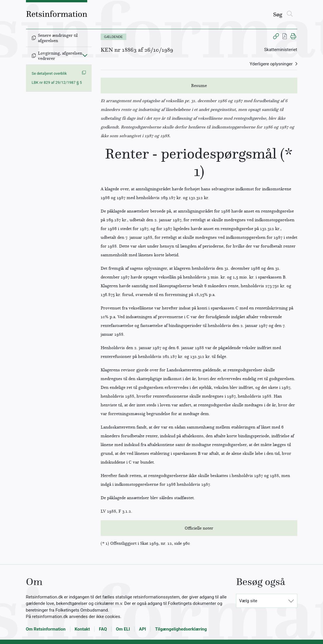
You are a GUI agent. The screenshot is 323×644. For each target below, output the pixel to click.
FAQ (103, 629)
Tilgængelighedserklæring (181, 629)
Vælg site (248, 601)
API (142, 629)
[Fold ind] (85, 55)
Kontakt (82, 629)
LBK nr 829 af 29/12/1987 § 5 (57, 82)
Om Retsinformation (46, 629)
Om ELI (123, 629)
